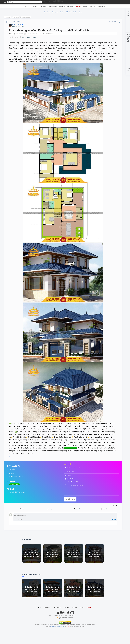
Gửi (90, 534)
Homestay (62, 6)
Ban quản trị (35, 6)
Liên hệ (89, 622)
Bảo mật (66, 622)
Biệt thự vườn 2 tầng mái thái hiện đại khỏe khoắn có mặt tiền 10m (51, 12)
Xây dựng (70, 6)
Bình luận (20, 34)
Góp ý (82, 622)
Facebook (62, 633)
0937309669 (31, 462)
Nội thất (85, 6)
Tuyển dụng (102, 6)
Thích (11, 34)
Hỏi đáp (74, 622)
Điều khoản (48, 622)
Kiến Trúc (78, 6)
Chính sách (57, 622)
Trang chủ (27, 6)
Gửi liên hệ (59, 514)
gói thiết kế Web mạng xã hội (57, 640)
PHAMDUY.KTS (17, 25)
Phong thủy (93, 6)
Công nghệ (44, 6)
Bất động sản (53, 6)
